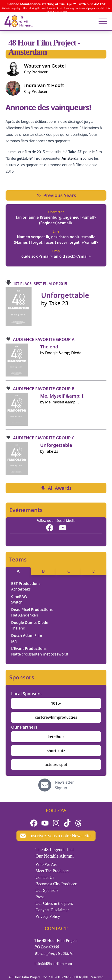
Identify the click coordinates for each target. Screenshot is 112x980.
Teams (18, 559)
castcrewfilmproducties (56, 717)
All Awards (56, 488)
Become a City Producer (56, 884)
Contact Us (45, 877)
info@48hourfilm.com (53, 964)
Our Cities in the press (54, 903)
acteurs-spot (56, 765)
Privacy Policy (48, 916)
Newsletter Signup (64, 785)
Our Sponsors (47, 890)
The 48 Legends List (55, 850)
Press (40, 897)
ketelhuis (56, 737)
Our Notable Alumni (54, 856)
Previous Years (56, 195)
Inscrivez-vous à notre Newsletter (56, 836)
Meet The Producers (52, 871)
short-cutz (56, 751)
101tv (56, 703)
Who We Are (46, 864)
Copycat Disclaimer (52, 910)
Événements (26, 510)
